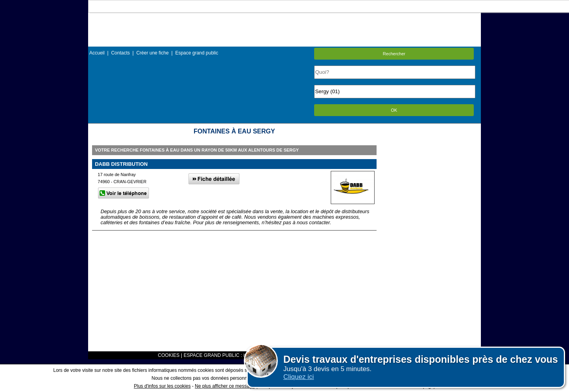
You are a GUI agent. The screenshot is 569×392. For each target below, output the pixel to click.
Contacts (120, 53)
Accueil (97, 53)
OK (394, 110)
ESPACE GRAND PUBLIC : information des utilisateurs (242, 355)
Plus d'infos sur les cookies (162, 386)
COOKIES (169, 355)
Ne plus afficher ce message (225, 386)
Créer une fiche (153, 53)
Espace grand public (197, 53)
